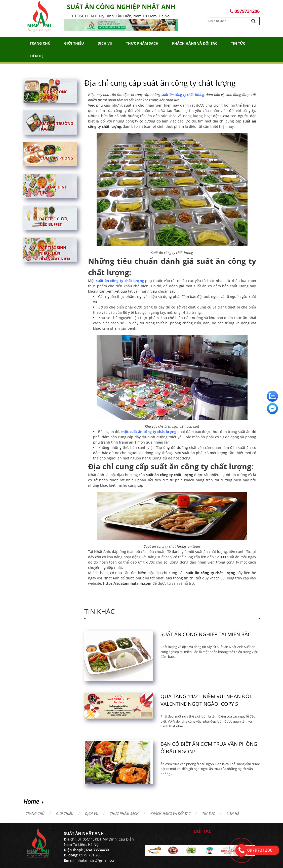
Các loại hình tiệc (53, 190)
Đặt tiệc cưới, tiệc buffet (54, 221)
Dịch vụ (105, 43)
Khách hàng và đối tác (195, 43)
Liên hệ (37, 56)
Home (31, 801)
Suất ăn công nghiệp (53, 94)
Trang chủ (40, 43)
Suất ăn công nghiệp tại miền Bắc (206, 634)
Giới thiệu (74, 43)
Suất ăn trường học (56, 126)
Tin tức (238, 43)
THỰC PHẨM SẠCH (142, 43)
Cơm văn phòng (57, 158)
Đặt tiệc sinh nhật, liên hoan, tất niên (55, 253)
